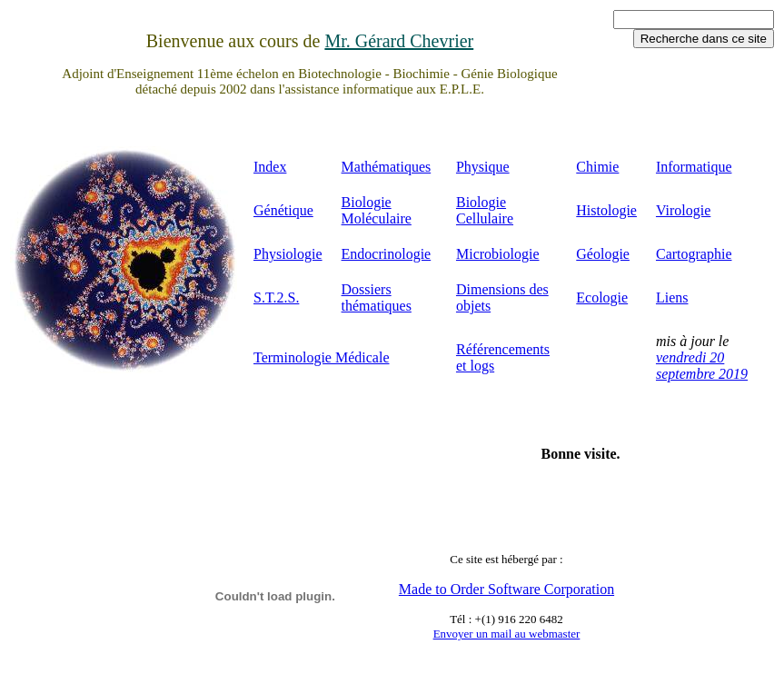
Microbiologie (498, 254)
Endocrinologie (387, 254)
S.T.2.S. (276, 297)
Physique (483, 167)
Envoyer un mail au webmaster (507, 634)
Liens (672, 297)
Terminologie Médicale (322, 357)
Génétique (283, 210)
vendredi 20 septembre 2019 (702, 366)
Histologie (606, 210)
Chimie (597, 167)
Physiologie (288, 254)
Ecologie (602, 297)
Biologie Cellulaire (485, 210)
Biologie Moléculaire (377, 210)
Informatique (694, 167)
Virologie (683, 210)
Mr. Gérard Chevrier (399, 41)
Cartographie (694, 254)
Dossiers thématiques (377, 297)
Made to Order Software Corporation (506, 589)
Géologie (603, 254)
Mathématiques (387, 167)
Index (270, 167)
